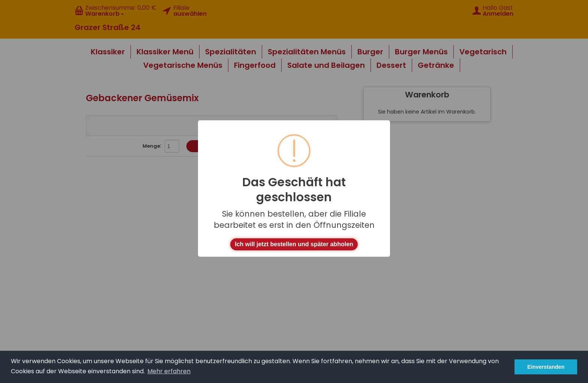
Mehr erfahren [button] (169, 371)
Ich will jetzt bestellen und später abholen (294, 244)
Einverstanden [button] (546, 367)
